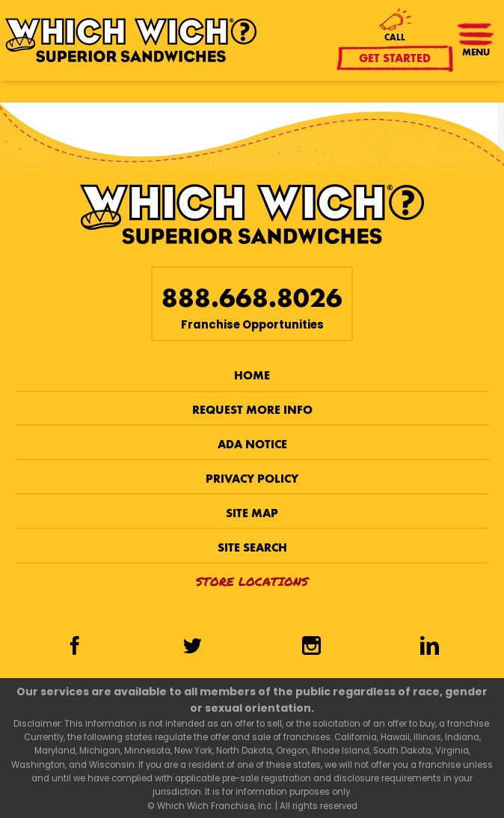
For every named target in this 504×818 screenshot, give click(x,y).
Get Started (396, 58)
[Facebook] (74, 647)
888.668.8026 (252, 298)
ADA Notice (252, 444)
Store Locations (252, 581)
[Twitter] (193, 647)
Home (252, 375)
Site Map (252, 513)
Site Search (252, 547)
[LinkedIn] (429, 647)
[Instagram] (311, 647)
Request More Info (252, 410)
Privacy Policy (252, 479)
